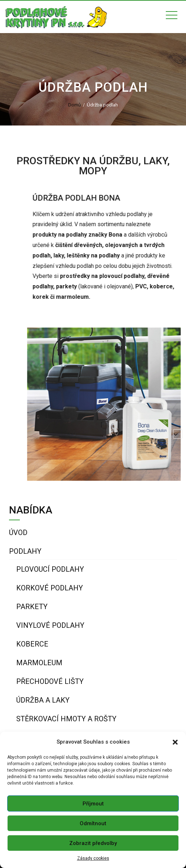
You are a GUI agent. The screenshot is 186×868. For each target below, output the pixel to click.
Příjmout (93, 804)
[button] (175, 742)
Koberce (32, 644)
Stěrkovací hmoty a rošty (66, 719)
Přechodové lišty (50, 681)
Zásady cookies (93, 858)
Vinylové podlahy (50, 625)
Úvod (18, 533)
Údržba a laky (43, 700)
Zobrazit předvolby (93, 843)
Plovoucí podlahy (50, 569)
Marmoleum (39, 663)
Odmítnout (93, 823)
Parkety (32, 607)
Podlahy (25, 551)
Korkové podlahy (50, 588)
